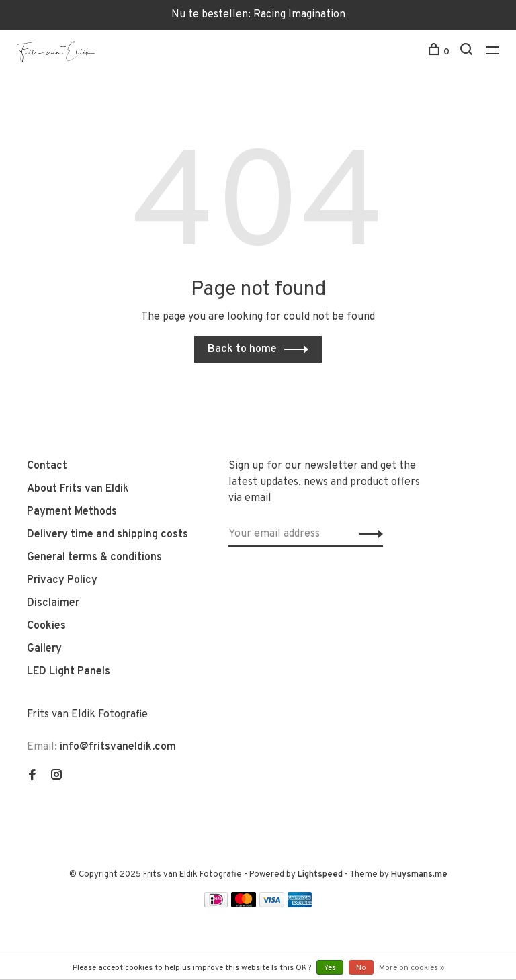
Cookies (46, 626)
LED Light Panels (69, 672)
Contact (47, 466)
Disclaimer (53, 603)
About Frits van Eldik (78, 489)
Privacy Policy (62, 580)
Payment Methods (72, 512)
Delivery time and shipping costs (107, 535)
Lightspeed (320, 875)
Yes (330, 968)
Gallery (44, 649)
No (361, 968)
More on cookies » (412, 968)
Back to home (242, 349)
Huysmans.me (419, 875)
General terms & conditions (94, 558)
